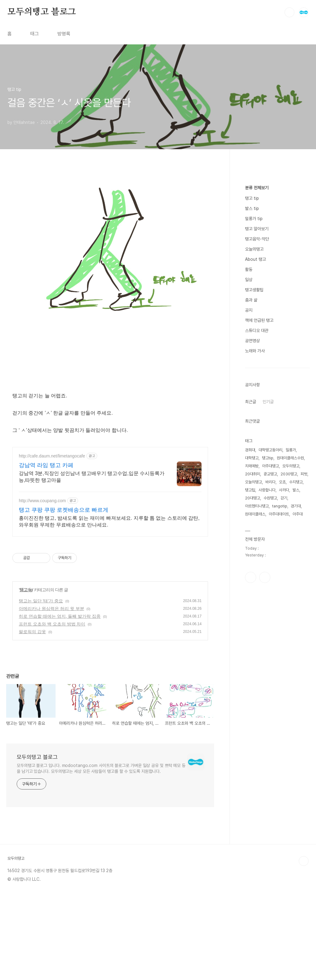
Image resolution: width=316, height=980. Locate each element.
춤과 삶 (251, 485)
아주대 (298, 699)
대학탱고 (252, 643)
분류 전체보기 (257, 373)
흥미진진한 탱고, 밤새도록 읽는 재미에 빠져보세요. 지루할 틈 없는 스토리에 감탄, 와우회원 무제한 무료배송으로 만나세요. (109, 521)
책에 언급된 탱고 (259, 505)
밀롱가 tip (254, 404)
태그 (35, 34)
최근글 (251, 587)
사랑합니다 (267, 675)
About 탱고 (256, 444)
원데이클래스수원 (290, 643)
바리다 (270, 667)
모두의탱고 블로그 (42, 12)
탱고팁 (250, 675)
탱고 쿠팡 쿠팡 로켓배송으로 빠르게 (64, 510)
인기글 (268, 587)
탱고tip (268, 643)
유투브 (265, 762)
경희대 (250, 635)
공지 (249, 495)
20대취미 (253, 659)
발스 (296, 675)
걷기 (284, 683)
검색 (289, 12)
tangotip (280, 691)
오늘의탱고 (254, 434)
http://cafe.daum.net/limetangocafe (52, 456)
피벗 (304, 659)
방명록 (64, 34)
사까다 (284, 675)
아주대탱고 (270, 651)
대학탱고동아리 (270, 635)
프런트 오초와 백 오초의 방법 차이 (52, 624)
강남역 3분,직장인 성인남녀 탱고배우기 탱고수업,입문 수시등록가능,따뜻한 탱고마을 (92, 477)
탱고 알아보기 (257, 414)
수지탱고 (296, 667)
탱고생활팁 (254, 475)
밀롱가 (291, 635)
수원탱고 (270, 683)
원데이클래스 (255, 699)
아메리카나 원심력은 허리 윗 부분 (52, 609)
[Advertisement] (277, 271)
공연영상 (252, 526)
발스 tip (252, 393)
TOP (304, 861)
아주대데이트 (279, 699)
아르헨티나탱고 (257, 691)
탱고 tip (26, 590)
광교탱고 (270, 659)
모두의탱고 (291, 651)
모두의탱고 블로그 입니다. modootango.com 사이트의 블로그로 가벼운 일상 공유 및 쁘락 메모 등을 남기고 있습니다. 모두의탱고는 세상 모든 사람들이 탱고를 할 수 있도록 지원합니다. (101, 768)
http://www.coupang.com (42, 501)
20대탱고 (253, 683)
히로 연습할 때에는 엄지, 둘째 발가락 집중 (60, 616)
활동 (249, 454)
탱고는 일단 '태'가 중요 (41, 601)
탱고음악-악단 (257, 424)
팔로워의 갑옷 (32, 632)
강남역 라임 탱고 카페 (46, 465)
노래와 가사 (255, 536)
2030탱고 (289, 659)
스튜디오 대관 (257, 515)
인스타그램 (251, 762)
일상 (249, 465)
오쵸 (282, 667)
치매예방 (252, 651)
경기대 (296, 691)
